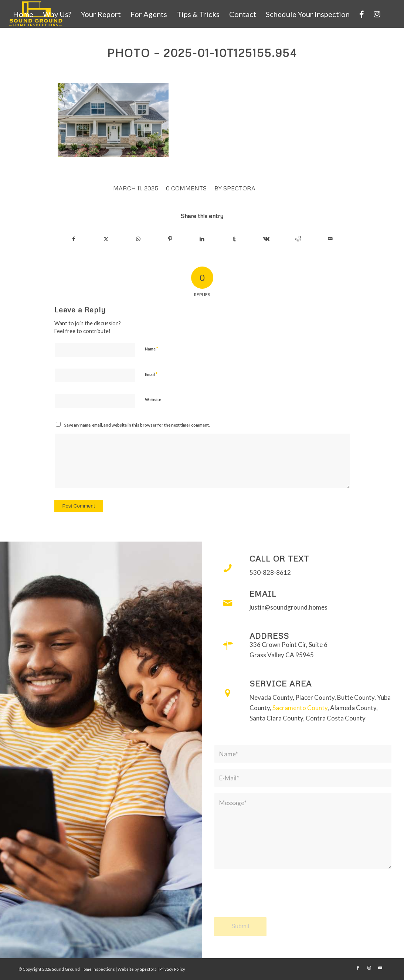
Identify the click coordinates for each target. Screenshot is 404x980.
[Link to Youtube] (380, 968)
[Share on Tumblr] (234, 239)
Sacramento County (300, 708)
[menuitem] (23, 14)
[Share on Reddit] (298, 239)
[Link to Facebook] (358, 968)
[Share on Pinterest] (170, 239)
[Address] (228, 645)
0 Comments (186, 188)
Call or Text (279, 559)
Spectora (239, 188)
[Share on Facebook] (74, 239)
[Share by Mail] (330, 239)
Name (152, 349)
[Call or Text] (228, 568)
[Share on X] (106, 239)
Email (151, 374)
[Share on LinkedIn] (202, 239)
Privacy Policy (172, 969)
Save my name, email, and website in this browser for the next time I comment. (137, 425)
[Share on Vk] (266, 239)
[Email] (228, 603)
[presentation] (270, 900)
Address (269, 636)
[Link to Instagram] (369, 968)
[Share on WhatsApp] (138, 239)
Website (153, 399)
